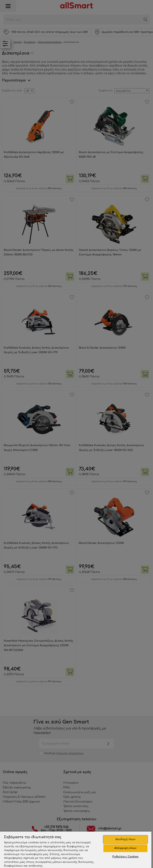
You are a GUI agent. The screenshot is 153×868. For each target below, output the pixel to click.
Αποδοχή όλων (126, 839)
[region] (76, 850)
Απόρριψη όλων (125, 848)
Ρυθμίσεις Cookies (125, 857)
